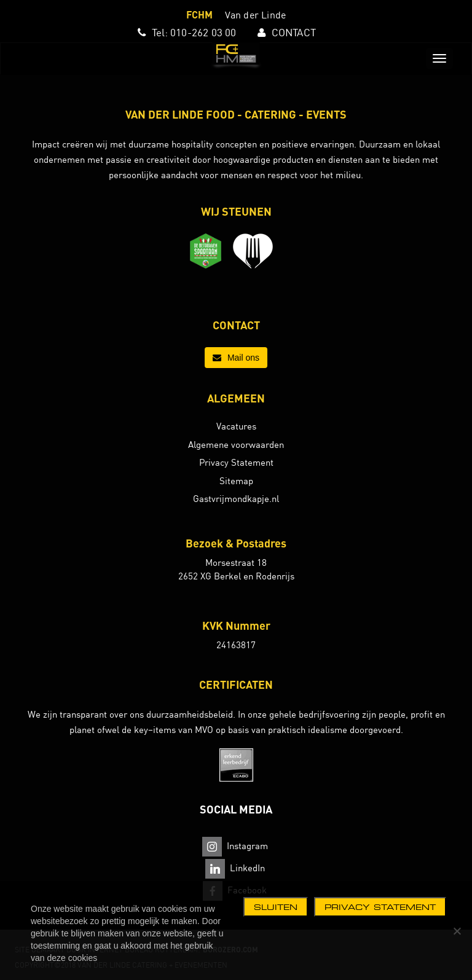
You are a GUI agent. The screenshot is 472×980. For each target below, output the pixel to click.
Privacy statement (380, 907)
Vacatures (236, 426)
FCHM (200, 14)
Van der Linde (256, 15)
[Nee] (457, 931)
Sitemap (236, 481)
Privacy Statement (236, 462)
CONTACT (294, 32)
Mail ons (236, 358)
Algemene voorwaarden (236, 445)
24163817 (236, 645)
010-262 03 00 (203, 32)
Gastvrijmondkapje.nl (236, 499)
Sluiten (276, 907)
